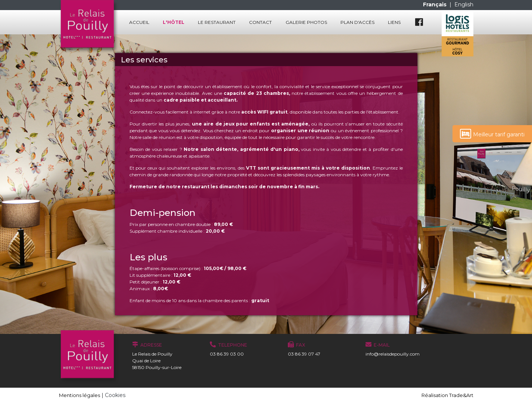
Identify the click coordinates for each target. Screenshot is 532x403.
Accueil (139, 22)
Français (435, 4)
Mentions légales (80, 395)
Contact (260, 22)
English (464, 4)
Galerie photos (306, 22)
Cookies (115, 395)
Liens (394, 22)
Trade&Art (461, 395)
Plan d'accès (357, 22)
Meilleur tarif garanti (492, 134)
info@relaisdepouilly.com (393, 354)
